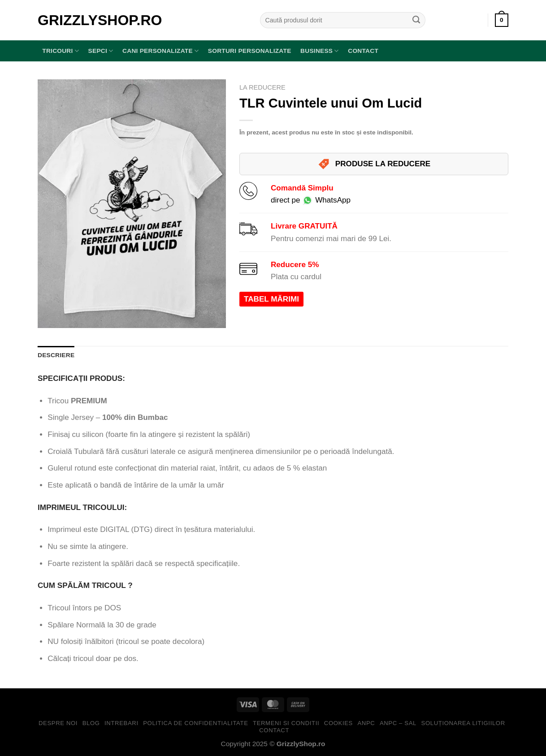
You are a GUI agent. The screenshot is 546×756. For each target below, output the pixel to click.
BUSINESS (320, 51)
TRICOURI (61, 51)
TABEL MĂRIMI (271, 299)
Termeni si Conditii (286, 723)
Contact (363, 51)
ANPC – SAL (398, 723)
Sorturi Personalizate (250, 51)
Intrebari (121, 723)
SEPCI (101, 51)
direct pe (311, 200)
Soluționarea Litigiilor (463, 723)
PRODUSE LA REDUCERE (374, 164)
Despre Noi (58, 723)
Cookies (338, 723)
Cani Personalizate (160, 51)
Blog (91, 723)
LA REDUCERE (262, 87)
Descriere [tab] (56, 355)
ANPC (366, 723)
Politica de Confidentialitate (195, 723)
